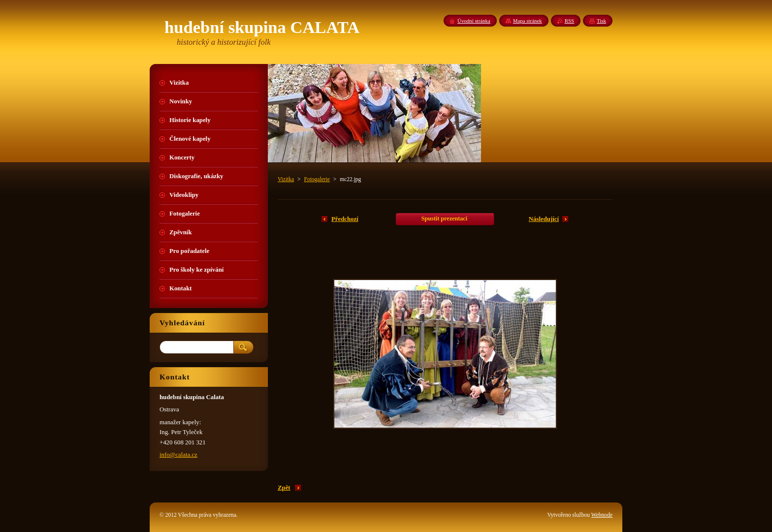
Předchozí (345, 219)
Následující (544, 219)
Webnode (602, 515)
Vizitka (286, 179)
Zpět (284, 488)
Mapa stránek (528, 21)
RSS (569, 21)
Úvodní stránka (474, 21)
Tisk (601, 21)
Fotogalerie (317, 179)
